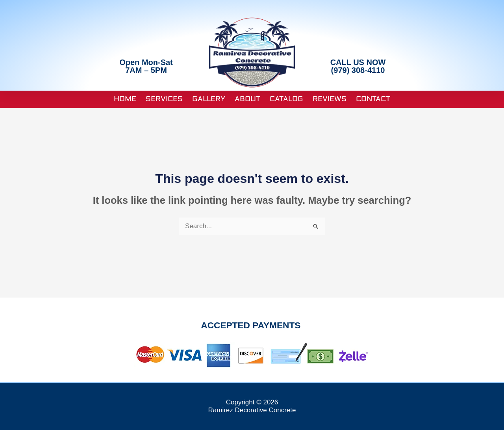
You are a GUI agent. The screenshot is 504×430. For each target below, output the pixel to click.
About (247, 99)
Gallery (209, 99)
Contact (373, 99)
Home (125, 99)
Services (164, 99)
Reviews (330, 99)
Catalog (286, 99)
